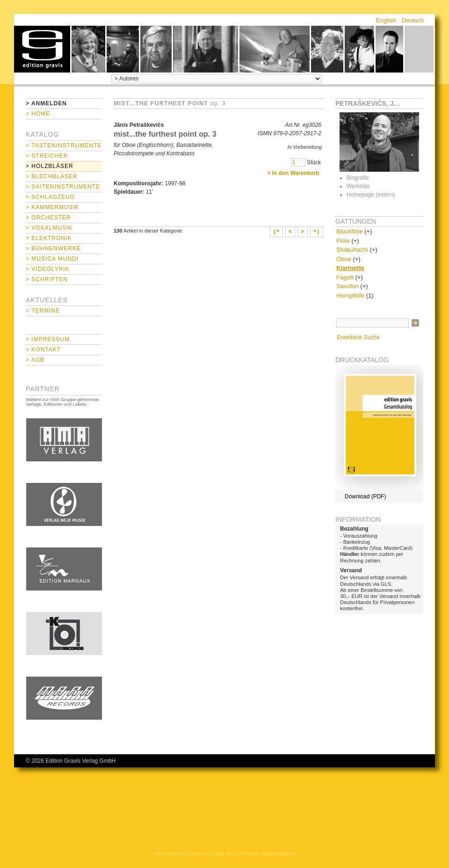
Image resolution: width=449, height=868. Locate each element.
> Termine (43, 311)
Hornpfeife (350, 295)
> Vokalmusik (49, 228)
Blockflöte (349, 231)
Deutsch (413, 20)
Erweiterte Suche (358, 337)
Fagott (345, 277)
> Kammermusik (52, 207)
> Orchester (48, 218)
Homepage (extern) (371, 195)
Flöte (343, 241)
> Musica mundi (52, 259)
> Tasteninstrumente (64, 146)
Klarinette (350, 268)
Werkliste (358, 186)
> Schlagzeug (50, 197)
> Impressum (48, 339)
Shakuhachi (352, 250)
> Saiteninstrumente (63, 187)
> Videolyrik (47, 269)
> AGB (35, 360)
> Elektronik (49, 238)
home (42, 49)
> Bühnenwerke (53, 248)
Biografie (358, 178)
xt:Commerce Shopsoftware (260, 853)
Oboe (344, 259)
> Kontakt (43, 350)
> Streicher (47, 156)
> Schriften (47, 279)
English (386, 20)
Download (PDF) (366, 496)
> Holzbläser (50, 166)
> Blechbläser (52, 176)
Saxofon (348, 286)
